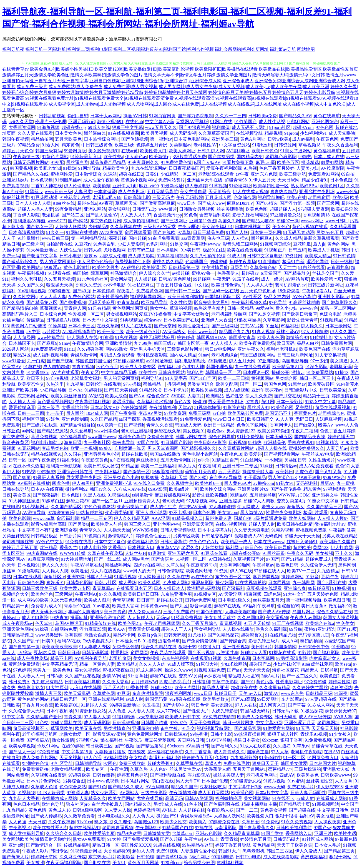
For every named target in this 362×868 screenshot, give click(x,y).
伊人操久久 (312, 326)
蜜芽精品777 (280, 769)
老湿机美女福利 (86, 378)
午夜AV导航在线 (87, 565)
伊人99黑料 (83, 483)
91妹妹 (267, 466)
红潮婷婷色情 (35, 763)
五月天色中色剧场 (258, 291)
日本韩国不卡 (22, 343)
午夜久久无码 (300, 553)
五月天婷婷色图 (323, 594)
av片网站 (51, 332)
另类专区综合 (200, 384)
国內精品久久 (138, 804)
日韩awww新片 (202, 332)
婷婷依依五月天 (197, 758)
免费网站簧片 (172, 180)
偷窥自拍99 (288, 606)
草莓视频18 (310, 145)
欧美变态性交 (31, 384)
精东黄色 (71, 145)
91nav (65, 343)
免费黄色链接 (160, 437)
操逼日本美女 (247, 740)
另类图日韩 (295, 460)
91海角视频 (48, 127)
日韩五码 (297, 250)
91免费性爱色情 (176, 162)
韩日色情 (200, 705)
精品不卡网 (124, 635)
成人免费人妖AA (144, 612)
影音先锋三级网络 (240, 244)
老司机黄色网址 (262, 775)
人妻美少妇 (308, 168)
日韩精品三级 (319, 693)
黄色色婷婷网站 (33, 699)
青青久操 (73, 717)
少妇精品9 (98, 227)
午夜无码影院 (190, 197)
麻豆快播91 (147, 460)
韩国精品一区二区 (223, 372)
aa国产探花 (130, 419)
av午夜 (242, 174)
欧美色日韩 (287, 565)
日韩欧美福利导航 (82, 682)
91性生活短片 (322, 460)
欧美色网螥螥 (199, 571)
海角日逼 (73, 442)
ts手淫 (204, 460)
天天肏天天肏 (257, 670)
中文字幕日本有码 (35, 530)
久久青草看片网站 (236, 448)
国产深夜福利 (46, 495)
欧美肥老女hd (47, 168)
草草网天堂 (126, 203)
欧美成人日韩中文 (183, 717)
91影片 (304, 653)
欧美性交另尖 (105, 267)
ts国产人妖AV (207, 162)
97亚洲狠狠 (269, 361)
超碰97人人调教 (259, 501)
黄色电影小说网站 (200, 454)
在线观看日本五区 (134, 588)
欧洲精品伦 (275, 442)
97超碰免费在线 (224, 822)
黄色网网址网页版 (130, 308)
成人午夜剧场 (131, 192)
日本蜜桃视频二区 (253, 227)
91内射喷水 (348, 384)
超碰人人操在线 (271, 448)
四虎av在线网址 (149, 565)
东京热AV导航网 (226, 477)
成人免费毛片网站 (40, 758)
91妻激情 (157, 553)
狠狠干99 (187, 647)
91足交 (188, 728)
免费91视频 (167, 851)
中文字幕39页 (269, 723)
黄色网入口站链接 (29, 326)
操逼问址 (79, 618)
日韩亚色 (11, 431)
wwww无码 (275, 787)
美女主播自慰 (193, 192)
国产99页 (22, 477)
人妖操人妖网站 (71, 227)
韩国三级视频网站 (258, 355)
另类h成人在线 (168, 804)
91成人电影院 (93, 548)
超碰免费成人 (319, 559)
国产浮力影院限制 (195, 116)
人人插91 (240, 238)
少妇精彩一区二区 (178, 174)
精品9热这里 (129, 833)
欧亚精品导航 (154, 302)
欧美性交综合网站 (218, 489)
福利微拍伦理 (228, 798)
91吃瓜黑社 (29, 238)
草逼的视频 (181, 308)
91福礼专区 (68, 460)
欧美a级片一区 (183, 489)
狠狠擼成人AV (249, 536)
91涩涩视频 (125, 577)
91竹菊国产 (246, 122)
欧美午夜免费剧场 (257, 343)
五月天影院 (229, 472)
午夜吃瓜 (134, 740)
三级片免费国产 (179, 612)
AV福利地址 (238, 151)
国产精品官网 (248, 728)
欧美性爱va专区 (75, 588)
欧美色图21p (130, 623)
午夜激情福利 (163, 407)
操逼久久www (178, 670)
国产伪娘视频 (135, 139)
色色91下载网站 (252, 425)
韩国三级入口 (137, 524)
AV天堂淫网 (230, 594)
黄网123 (321, 548)
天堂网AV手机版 (192, 122)
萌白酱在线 (163, 781)
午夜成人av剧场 (306, 618)
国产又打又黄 (328, 472)
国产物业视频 (73, 302)
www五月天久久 (161, 127)
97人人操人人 (224, 343)
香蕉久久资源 (88, 285)
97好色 (53, 419)
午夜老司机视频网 (162, 623)
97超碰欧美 (79, 775)
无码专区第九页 (314, 635)
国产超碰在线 (302, 810)
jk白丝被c (170, 728)
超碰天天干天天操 (302, 536)
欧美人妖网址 (182, 151)
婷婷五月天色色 (18, 151)
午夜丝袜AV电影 (318, 454)
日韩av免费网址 (200, 600)
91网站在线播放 (82, 232)
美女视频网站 (257, 798)
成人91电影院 (35, 618)
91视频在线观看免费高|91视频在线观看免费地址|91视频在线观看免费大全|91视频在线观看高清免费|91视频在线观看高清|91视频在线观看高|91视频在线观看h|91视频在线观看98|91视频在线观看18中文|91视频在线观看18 (180, 98)
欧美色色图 (257, 209)
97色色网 (325, 127)
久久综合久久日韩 (64, 833)
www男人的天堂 (139, 571)
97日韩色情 (344, 256)
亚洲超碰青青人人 (142, 501)
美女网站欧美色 (18, 839)
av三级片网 (33, 244)
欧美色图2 (330, 676)
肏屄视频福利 (314, 857)
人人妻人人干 (31, 676)
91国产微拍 (272, 833)
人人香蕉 (344, 781)
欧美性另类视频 (207, 390)
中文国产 (350, 804)
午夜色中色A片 (204, 542)
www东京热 (292, 693)
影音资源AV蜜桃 (109, 734)
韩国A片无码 (99, 577)
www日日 (203, 693)
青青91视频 (83, 367)
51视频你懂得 (207, 407)
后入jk (319, 244)
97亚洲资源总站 (285, 215)
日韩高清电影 (137, 197)
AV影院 (96, 396)
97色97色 (179, 723)
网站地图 (306, 49)
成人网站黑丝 (136, 559)
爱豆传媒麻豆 (22, 407)
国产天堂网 (165, 326)
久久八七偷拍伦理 (208, 256)
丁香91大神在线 (46, 186)
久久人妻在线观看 (35, 133)
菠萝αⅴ (91, 256)
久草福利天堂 (174, 477)
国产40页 (82, 291)
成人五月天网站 (213, 793)
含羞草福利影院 (215, 215)
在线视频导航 (249, 133)
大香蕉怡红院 (75, 407)
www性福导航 (51, 337)
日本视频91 (29, 565)
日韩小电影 (71, 256)
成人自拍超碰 (56, 367)
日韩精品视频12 (18, 635)
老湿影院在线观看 (216, 174)
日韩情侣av (286, 466)
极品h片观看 (316, 512)
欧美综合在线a (320, 623)
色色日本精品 (26, 804)
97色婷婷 (22, 670)
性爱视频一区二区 (86, 314)
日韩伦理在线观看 (104, 384)
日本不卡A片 (176, 390)
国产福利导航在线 (168, 775)
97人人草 (280, 752)
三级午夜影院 (154, 793)
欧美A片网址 (187, 688)
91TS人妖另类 (51, 793)
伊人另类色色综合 (95, 262)
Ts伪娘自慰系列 (98, 641)
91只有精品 (99, 308)
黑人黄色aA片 (238, 483)
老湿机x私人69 (107, 197)
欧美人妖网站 (302, 518)
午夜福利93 (86, 594)
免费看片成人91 (46, 606)
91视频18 (26, 793)
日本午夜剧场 (59, 711)
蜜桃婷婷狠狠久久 (306, 448)
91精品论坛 (150, 390)
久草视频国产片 (248, 559)
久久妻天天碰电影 (252, 530)
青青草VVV (168, 548)
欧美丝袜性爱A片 (50, 828)
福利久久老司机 (26, 279)
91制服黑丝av (68, 180)
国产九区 (179, 606)
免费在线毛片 (237, 763)
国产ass (234, 670)
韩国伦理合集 (220, 367)
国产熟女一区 (40, 227)
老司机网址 (328, 723)
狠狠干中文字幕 (127, 127)
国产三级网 (328, 203)
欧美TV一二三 (301, 571)
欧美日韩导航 (278, 548)
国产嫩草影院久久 (20, 262)
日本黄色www (154, 606)
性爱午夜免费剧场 (284, 512)
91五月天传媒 (257, 623)
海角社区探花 (285, 670)
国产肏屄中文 (176, 705)
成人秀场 (127, 583)
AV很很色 (130, 267)
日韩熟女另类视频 (197, 209)
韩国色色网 (275, 384)
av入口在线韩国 (86, 688)
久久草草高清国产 (216, 133)
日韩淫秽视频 (126, 723)
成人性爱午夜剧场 (101, 180)
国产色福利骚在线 (222, 804)
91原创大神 (207, 664)
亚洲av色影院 (209, 833)
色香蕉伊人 (228, 273)
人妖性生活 (71, 250)
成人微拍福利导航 (141, 221)
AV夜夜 (106, 203)
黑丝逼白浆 (95, 133)
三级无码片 (163, 197)
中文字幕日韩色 (333, 810)
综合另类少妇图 (199, 863)
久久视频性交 (180, 483)
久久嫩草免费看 (79, 816)
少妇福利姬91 (313, 133)
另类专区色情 (126, 647)
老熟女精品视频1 (67, 769)
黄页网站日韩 (191, 740)
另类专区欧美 (186, 536)
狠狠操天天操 (59, 285)
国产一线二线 (107, 559)
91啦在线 (32, 367)
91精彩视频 (283, 530)
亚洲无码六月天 (183, 553)
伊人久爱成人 (308, 851)
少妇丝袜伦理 (286, 664)
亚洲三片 (323, 833)
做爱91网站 (332, 162)
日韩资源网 (285, 145)
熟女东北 (103, 822)
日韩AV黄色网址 (175, 279)
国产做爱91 (305, 425)
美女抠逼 (138, 758)
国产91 (247, 682)
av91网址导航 (159, 361)
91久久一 (55, 232)
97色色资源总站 (99, 507)
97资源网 (293, 256)
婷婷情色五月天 (256, 839)
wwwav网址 (312, 221)
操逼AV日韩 (135, 116)
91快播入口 (209, 647)
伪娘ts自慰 (78, 116)
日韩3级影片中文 (301, 390)
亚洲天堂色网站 (18, 629)
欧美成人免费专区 (138, 367)
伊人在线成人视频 (250, 192)
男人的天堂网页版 (57, 262)
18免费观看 (289, 291)
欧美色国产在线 (315, 349)
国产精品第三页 (339, 851)
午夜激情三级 (26, 157)
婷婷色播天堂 (341, 437)
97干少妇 (319, 361)
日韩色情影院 (170, 571)
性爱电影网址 (289, 682)
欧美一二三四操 (234, 378)
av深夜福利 (215, 676)
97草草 (184, 232)
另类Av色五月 (330, 232)
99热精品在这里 (198, 845)
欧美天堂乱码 (77, 693)
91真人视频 (263, 332)
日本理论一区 (256, 372)
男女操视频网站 (122, 314)
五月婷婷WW (144, 682)
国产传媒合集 (233, 641)
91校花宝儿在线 (75, 197)
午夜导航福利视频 (93, 402)
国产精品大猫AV (258, 221)
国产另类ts (79, 524)
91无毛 (303, 728)
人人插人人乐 (22, 402)
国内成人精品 (183, 355)
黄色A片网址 (253, 139)
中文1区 (202, 285)
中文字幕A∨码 (159, 122)
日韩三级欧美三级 (40, 588)
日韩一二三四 (31, 413)
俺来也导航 (124, 442)
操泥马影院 (202, 583)
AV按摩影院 (332, 168)
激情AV (271, 693)
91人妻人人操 (118, 810)
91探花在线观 (282, 653)
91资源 (106, 337)
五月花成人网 (218, 197)
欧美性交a (113, 157)
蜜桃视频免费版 (311, 530)
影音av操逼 (201, 606)
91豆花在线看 (214, 553)
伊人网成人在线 (82, 337)
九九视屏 (75, 384)
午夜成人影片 (35, 851)
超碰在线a (87, 203)
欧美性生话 (345, 833)
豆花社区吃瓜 (213, 787)
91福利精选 (124, 717)
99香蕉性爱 (137, 688)
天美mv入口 (250, 693)
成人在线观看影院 (281, 857)
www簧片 (168, 209)
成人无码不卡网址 (250, 127)
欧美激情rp (160, 157)
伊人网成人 (248, 507)
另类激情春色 (117, 728)
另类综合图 (286, 378)
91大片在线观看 (137, 326)
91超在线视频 (167, 845)
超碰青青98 (236, 180)
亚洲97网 (76, 577)
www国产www (102, 437)
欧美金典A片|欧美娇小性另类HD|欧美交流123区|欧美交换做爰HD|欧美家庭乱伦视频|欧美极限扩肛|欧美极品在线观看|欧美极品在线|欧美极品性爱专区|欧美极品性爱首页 (194, 69)
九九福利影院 (244, 758)
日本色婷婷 (104, 291)
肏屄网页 (139, 653)
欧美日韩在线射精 (295, 524)
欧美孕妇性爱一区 (271, 186)
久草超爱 (250, 822)
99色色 (191, 215)
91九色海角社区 (92, 279)
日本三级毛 (48, 407)
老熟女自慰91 (98, 635)
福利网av (234, 548)
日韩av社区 (106, 583)
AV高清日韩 (197, 746)
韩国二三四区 (280, 851)
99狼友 (106, 448)
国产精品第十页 (295, 804)
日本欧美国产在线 (181, 320)
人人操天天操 (117, 530)
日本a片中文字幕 (272, 793)
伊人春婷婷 (196, 186)
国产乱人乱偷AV (102, 215)
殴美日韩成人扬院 (101, 466)
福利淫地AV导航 (29, 221)
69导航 (296, 629)
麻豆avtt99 (149, 186)
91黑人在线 (95, 495)
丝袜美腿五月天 (268, 600)
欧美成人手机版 (324, 250)
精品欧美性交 (116, 168)
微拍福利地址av (330, 524)
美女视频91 (194, 431)
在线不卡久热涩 (28, 466)
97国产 (273, 559)
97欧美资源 (175, 413)
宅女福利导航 (207, 629)
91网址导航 (89, 168)
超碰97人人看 (254, 653)
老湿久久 (190, 548)
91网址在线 (221, 122)
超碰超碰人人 (283, 209)
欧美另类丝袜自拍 (68, 396)
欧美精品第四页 (288, 367)
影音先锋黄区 (16, 442)
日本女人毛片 (328, 845)
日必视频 (237, 442)
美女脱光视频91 (104, 151)
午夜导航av (263, 565)
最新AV (327, 483)
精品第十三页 (316, 396)
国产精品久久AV (295, 116)
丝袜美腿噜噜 (230, 209)
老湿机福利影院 (143, 542)
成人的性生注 (163, 507)
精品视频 (273, 133)
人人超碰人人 (141, 618)
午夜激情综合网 (88, 343)
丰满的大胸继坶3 (85, 612)
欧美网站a (32, 267)
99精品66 (239, 495)
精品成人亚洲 (215, 688)
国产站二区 (73, 215)
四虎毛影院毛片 (175, 682)
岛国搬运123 (146, 822)
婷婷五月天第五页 (20, 548)
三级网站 (64, 594)
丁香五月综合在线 (174, 285)
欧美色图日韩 (337, 600)
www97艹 (57, 221)
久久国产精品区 (66, 507)
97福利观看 (335, 489)
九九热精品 (328, 571)
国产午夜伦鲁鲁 (286, 489)
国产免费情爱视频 (200, 641)
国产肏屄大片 (16, 857)
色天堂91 (44, 623)
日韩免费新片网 (336, 343)
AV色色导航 (304, 297)
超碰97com (303, 127)
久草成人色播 (44, 787)
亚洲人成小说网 (151, 512)
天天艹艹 (287, 267)
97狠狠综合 (334, 477)
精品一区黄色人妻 (97, 664)
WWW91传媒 (72, 553)
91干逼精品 (255, 477)
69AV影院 (158, 489)
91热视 (250, 168)
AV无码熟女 (174, 332)
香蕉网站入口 (299, 833)
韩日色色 (254, 548)
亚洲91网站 (95, 209)
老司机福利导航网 (229, 314)
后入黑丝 (75, 413)
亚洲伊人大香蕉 (217, 320)
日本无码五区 (279, 437)
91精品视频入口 (187, 518)
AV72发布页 (111, 232)
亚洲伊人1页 (125, 186)
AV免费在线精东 (219, 717)
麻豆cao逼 (265, 162)
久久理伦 (123, 822)
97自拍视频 (57, 378)
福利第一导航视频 (64, 466)
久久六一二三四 (231, 116)
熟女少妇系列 (104, 793)
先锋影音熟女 (31, 688)
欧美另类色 (308, 775)
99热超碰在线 (90, 512)
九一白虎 (36, 361)
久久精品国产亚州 (44, 717)
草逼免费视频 (44, 437)
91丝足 (272, 326)
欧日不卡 (35, 378)
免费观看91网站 (324, 174)
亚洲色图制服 (75, 419)
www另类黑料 (49, 635)
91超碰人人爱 (94, 705)
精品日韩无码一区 (68, 699)
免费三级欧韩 (132, 763)
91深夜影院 (316, 367)
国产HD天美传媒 (121, 390)
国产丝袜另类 (221, 157)
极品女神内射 (277, 297)
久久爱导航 (81, 431)
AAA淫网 (161, 518)
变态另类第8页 (119, 512)
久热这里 (55, 384)
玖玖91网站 (48, 746)
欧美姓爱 (79, 571)
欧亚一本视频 (84, 448)
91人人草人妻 (53, 297)
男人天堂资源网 (163, 448)
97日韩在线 (220, 559)
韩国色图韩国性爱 (93, 361)
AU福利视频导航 (78, 332)
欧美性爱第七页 (326, 279)
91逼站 (110, 174)
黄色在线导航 (327, 116)
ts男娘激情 (142, 495)
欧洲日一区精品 (219, 425)
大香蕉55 (117, 548)
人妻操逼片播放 (110, 752)
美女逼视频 (277, 618)
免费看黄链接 (35, 769)
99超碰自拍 (59, 291)
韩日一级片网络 (238, 723)
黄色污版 (265, 682)
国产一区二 (251, 384)
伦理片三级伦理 (51, 122)
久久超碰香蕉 (90, 349)
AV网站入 (129, 793)
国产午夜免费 (123, 413)
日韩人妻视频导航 (178, 530)
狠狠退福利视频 (167, 472)
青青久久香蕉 (160, 425)
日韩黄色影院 (79, 583)
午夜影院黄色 (95, 460)
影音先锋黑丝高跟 (49, 524)
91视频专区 (205, 594)
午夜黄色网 (327, 139)
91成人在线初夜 (255, 746)
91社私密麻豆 (141, 285)
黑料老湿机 (253, 851)
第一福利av (161, 139)
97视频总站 (87, 740)
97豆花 (124, 693)
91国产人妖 (237, 232)
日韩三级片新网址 (326, 285)
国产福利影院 (326, 653)
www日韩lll (336, 221)
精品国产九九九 (235, 332)
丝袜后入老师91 (302, 542)
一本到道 (273, 460)
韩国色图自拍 (209, 612)
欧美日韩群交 (260, 419)
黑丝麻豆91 (262, 238)
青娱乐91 (55, 583)
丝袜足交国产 (325, 273)
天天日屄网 (288, 180)
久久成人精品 (288, 238)
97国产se (322, 828)
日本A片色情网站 (44, 781)
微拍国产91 (167, 816)
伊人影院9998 (330, 787)
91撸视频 (341, 588)
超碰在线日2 (131, 174)
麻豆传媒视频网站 (172, 495)
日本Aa (75, 390)
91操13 (342, 372)
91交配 (57, 162)
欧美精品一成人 (236, 542)
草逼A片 (213, 763)
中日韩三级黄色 (97, 145)
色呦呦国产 (197, 262)
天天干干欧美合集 (295, 845)
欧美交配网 (227, 384)
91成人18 (236, 256)
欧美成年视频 (22, 746)
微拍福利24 (169, 367)
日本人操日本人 (169, 588)
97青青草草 (128, 302)
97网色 (110, 763)
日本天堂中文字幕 (100, 320)
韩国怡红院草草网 (90, 273)
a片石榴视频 (122, 460)
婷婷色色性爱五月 (153, 536)
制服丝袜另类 (16, 197)
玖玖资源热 (341, 688)
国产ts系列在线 (332, 583)
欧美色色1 (63, 670)
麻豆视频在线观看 (264, 588)
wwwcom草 (44, 518)
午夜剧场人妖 (220, 810)
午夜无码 (222, 279)
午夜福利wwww (205, 244)
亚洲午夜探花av (267, 390)
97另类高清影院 (292, 658)
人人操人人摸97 (333, 518)
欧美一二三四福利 (159, 466)
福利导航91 (152, 378)
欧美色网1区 (332, 186)
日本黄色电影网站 (192, 139)
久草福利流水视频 (154, 402)
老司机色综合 (225, 355)
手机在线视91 (301, 442)
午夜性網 (119, 769)
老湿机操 (51, 215)
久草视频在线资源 (49, 775)
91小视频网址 (35, 507)
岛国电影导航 (295, 361)
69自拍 (348, 174)
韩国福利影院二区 (223, 297)
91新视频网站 (326, 804)
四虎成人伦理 (113, 256)
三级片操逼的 (308, 769)
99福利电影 (223, 857)
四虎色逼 (304, 472)
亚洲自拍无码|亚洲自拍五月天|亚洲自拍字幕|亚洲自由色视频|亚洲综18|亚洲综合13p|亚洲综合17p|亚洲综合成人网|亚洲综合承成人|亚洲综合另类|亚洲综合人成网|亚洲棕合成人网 (174, 81)
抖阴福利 (176, 384)
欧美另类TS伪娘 (273, 431)
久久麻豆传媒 (73, 857)
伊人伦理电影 (77, 186)
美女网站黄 (121, 279)
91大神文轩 (294, 594)
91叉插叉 (151, 705)
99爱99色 (265, 308)
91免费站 (270, 822)
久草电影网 (274, 320)
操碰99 (199, 402)
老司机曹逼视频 (118, 828)
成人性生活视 (272, 122)
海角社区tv (54, 577)
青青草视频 (124, 600)
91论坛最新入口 (86, 157)
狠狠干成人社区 (283, 734)
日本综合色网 (53, 314)
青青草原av (103, 588)
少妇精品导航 (53, 390)
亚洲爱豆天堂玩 (198, 524)
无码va (163, 618)
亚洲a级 (16, 845)
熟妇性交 (235, 396)
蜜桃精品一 (154, 384)
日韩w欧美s (279, 139)
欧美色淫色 (42, 594)
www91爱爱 (14, 361)
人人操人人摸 (55, 571)
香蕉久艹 (68, 548)
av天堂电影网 (150, 717)
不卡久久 (344, 553)
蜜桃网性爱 (62, 174)
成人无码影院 (97, 723)
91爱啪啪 (340, 647)
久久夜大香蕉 (115, 682)
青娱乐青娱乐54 (196, 816)
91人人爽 (285, 419)
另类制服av (180, 145)
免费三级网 (200, 413)
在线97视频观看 (231, 524)
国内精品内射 (250, 157)
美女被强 (324, 553)
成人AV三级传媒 (315, 717)
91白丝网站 (252, 460)
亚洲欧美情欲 (119, 343)
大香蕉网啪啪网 (235, 565)
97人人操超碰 (315, 332)
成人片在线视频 (106, 571)
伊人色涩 (93, 758)
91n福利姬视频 (32, 291)
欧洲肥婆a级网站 (203, 588)
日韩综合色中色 (314, 647)
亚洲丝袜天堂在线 (205, 180)
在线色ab (134, 122)
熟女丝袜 (159, 308)
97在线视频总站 (251, 583)
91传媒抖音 (321, 337)
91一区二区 (294, 758)
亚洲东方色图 (264, 174)
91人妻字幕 (176, 378)
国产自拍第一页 (24, 647)
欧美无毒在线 (88, 728)
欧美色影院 (20, 518)
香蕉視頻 (74, 635)
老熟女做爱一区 (75, 734)
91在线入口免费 (149, 483)
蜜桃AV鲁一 (203, 273)
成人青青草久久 (229, 752)
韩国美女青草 (242, 337)
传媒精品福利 (77, 845)
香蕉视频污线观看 (160, 419)
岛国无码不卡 (278, 413)
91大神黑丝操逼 (24, 501)
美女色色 (281, 227)
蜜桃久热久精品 (168, 262)
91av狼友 (101, 606)
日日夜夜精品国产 (186, 168)
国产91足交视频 (264, 314)
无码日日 (304, 419)
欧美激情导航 (215, 267)
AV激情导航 (34, 512)
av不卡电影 (115, 285)
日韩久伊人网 (211, 151)
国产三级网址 (174, 221)
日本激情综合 (88, 174)
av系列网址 (157, 244)
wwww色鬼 (347, 192)
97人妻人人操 (97, 717)
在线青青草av (15, 69)
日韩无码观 (175, 635)
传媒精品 (35, 320)
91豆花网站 (29, 448)
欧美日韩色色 (265, 151)
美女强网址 (119, 209)
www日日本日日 (229, 419)
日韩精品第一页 (184, 267)
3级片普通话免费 (189, 157)
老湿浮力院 (124, 402)
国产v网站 (78, 221)
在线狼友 (137, 752)
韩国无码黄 (156, 699)
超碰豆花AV (78, 501)
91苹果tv (301, 746)
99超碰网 (202, 279)
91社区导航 (62, 763)
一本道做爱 (105, 192)
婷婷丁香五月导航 (233, 845)
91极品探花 (312, 711)
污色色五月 (107, 367)
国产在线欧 (164, 232)
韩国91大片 (229, 851)
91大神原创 (57, 688)
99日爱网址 (268, 699)
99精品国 (130, 466)
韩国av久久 (101, 489)
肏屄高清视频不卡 (31, 728)
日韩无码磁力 (286, 839)
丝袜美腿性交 (320, 781)
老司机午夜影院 (306, 752)
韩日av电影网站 (220, 349)
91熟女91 (285, 483)
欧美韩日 (284, 472)
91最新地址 (172, 186)
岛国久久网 (229, 221)
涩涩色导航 (318, 262)
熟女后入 (187, 466)
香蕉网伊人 (281, 425)
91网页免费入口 (323, 758)
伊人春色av (136, 157)
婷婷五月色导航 (132, 775)
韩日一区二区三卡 (317, 378)
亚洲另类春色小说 (102, 454)
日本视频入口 (141, 548)
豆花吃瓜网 (45, 653)
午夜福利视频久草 (249, 302)
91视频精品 (331, 320)
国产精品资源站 (52, 431)
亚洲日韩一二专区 (240, 466)
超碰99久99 (162, 688)
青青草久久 (90, 530)
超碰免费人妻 (218, 518)
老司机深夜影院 (152, 355)
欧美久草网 (149, 583)
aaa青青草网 (193, 238)
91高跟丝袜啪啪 (304, 302)
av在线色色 (202, 577)
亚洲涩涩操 (230, 501)
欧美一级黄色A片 (143, 332)
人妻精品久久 (93, 798)
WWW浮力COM (294, 495)
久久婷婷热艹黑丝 (310, 688)
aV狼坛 (25, 653)
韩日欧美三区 (99, 746)
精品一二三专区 (96, 518)
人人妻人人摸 (141, 711)
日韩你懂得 (104, 775)
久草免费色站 (263, 267)
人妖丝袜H (135, 553)
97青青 (252, 402)
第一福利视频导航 (304, 600)
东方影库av (292, 699)
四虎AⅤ (287, 775)
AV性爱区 (252, 297)
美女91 (119, 863)
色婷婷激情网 (134, 407)
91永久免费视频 (297, 822)
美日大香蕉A (314, 606)
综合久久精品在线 (334, 612)
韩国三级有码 (49, 151)
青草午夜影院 (225, 682)
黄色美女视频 (273, 810)
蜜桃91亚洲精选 (320, 629)
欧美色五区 (288, 162)
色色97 (342, 466)
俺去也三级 (218, 238)
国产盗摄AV (38, 740)
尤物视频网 (115, 250)
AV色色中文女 (49, 542)
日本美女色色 (68, 133)
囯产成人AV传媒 (274, 612)
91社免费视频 (250, 437)
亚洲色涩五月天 (300, 723)
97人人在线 (246, 705)
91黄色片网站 (55, 157)
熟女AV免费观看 (89, 839)
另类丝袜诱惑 (16, 536)
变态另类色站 (55, 448)
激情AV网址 (114, 676)
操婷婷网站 (292, 577)
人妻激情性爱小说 (198, 851)
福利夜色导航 (132, 437)
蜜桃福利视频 (230, 863)
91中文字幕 (13, 717)
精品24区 (22, 355)
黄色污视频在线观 (310, 227)
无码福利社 (307, 483)
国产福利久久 (225, 746)
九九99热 (143, 343)
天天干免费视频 (205, 723)
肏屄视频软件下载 (133, 262)
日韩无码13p (144, 209)
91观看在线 (59, 273)
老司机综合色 (331, 413)
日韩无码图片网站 (31, 162)
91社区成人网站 (318, 839)
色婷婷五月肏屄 (152, 145)
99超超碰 (46, 472)
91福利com (171, 863)
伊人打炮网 (342, 548)
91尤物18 (197, 635)
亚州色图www (167, 524)
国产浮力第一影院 (297, 203)
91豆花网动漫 (44, 197)
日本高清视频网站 (26, 232)
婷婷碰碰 (186, 337)
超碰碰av (250, 273)
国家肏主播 (258, 752)
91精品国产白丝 (177, 828)
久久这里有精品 (275, 688)
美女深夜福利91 (217, 227)
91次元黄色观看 (66, 600)
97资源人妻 (78, 793)
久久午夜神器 (62, 822)
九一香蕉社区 (97, 442)
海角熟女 (296, 507)
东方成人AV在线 (130, 489)
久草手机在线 (189, 763)
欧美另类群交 (216, 699)
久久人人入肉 (152, 664)
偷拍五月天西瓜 (200, 472)
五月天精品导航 (162, 192)
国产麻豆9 (47, 343)
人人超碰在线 (192, 810)
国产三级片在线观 (40, 425)
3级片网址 (199, 857)
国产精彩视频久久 (198, 448)
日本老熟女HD (105, 407)
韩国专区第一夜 (193, 343)
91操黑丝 (57, 326)
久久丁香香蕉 (198, 752)
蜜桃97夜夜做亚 (118, 670)
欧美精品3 (127, 664)
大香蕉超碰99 (117, 851)
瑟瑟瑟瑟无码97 (340, 711)
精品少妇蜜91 (315, 180)
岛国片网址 (303, 612)
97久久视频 (110, 594)
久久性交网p (25, 297)
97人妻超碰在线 (321, 699)
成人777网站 (169, 711)
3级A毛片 (271, 676)
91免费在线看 (79, 542)
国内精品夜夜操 (310, 437)
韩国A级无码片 (255, 711)
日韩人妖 (93, 250)
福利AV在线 (69, 641)
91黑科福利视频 (172, 256)
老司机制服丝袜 (18, 542)
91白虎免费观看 (164, 238)
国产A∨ (137, 396)
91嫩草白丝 (53, 501)
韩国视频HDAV (212, 337)
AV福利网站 (115, 758)
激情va (298, 372)
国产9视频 (124, 746)
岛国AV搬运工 (69, 623)
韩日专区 (59, 851)
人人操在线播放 (238, 629)
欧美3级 (340, 197)
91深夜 (341, 693)
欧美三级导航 (293, 174)
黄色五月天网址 (143, 863)
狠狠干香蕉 (291, 740)
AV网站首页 (297, 279)
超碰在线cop (74, 127)
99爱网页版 (75, 151)
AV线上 (169, 810)
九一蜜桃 (346, 483)
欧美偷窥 (102, 186)
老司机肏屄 (319, 197)
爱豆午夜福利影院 (224, 168)
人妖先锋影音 (225, 711)
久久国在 (73, 454)
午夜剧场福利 (108, 472)
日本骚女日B (128, 641)
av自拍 (219, 413)
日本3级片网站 (135, 781)
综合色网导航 (222, 437)
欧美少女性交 (174, 822)
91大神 (114, 839)
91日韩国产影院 (176, 442)
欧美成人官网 (125, 606)
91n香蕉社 (138, 676)
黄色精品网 (264, 845)
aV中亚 (33, 332)
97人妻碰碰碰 (222, 507)
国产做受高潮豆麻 (157, 203)
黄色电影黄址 (77, 267)
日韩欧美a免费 (262, 116)
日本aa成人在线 (329, 157)
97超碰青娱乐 (61, 512)
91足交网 (179, 244)
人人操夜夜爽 (328, 822)
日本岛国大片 (323, 763)
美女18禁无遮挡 (220, 618)
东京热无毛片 (102, 857)
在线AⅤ (331, 752)
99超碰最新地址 (125, 705)
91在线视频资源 (124, 133)
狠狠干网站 (340, 857)
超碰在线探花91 (85, 828)
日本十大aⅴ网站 (106, 116)
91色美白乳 (104, 244)
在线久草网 (108, 326)
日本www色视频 (103, 781)
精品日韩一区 (105, 845)
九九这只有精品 (47, 682)
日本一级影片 (290, 402)
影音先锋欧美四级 (210, 495)
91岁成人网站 (176, 583)
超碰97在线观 (227, 606)
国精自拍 (243, 518)
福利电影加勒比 (190, 361)
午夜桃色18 (231, 454)
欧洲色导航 (53, 804)
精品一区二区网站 (338, 308)
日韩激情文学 (157, 833)
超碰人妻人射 (262, 524)
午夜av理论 (189, 227)
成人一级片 (272, 279)
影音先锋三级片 (264, 641)
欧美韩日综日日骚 (141, 594)
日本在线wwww (269, 542)
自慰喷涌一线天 (130, 448)
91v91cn (85, 822)
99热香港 (199, 734)
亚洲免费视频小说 (114, 483)
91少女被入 (340, 734)
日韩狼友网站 (172, 372)
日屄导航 (239, 267)
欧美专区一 (97, 769)
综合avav (153, 320)
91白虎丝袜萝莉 (317, 664)
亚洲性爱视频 (236, 647)
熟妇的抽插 (311, 641)
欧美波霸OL (67, 705)
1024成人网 (97, 413)
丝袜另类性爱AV (186, 769)
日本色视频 (42, 180)
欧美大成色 (116, 396)
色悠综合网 (245, 197)
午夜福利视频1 (32, 273)
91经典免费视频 (187, 618)
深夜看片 (125, 291)
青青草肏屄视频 (144, 629)
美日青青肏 (115, 612)
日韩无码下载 (285, 711)
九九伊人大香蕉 (24, 798)
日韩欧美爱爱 (333, 390)
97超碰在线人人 (270, 571)
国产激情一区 (137, 472)
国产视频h (134, 425)
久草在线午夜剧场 (105, 553)
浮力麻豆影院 (93, 629)
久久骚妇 (282, 746)
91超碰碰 (93, 390)
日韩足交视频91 (217, 536)
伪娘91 (222, 758)
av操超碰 (181, 273)
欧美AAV (117, 629)
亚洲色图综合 (325, 122)
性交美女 (345, 623)
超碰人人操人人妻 (35, 209)
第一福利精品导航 (89, 238)
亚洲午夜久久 (251, 349)
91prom (291, 133)
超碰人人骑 (143, 851)
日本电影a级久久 (234, 600)
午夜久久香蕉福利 (340, 145)
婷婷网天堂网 (44, 857)
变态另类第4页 (291, 501)
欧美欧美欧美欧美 (59, 647)
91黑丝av (34, 192)
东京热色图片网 (106, 221)
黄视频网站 (262, 378)
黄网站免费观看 (24, 664)
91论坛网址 (240, 186)
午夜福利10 (209, 466)
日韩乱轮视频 (52, 116)
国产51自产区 (203, 378)
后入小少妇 (286, 308)
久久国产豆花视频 (82, 676)
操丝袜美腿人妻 (258, 472)
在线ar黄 (130, 151)
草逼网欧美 (62, 728)
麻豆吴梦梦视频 (160, 740)
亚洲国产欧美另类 (20, 390)
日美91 (152, 174)
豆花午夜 (330, 577)
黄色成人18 (59, 810)
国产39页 (198, 477)
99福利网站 (298, 122)
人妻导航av (337, 448)
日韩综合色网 (31, 583)
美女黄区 (22, 495)
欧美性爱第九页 (99, 833)
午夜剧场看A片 (317, 291)
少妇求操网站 (234, 664)
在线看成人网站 (332, 798)
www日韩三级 (58, 192)
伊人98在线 (241, 571)
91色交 (42, 723)
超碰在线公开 (170, 600)
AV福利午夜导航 (259, 606)
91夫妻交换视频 (330, 355)
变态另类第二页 (132, 507)
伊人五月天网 (242, 361)
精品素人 (310, 670)
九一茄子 (55, 413)
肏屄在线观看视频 (333, 407)
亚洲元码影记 (82, 122)
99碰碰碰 (218, 262)
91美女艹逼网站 (296, 151)
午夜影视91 (20, 828)
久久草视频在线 (126, 227)
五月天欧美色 (68, 139)
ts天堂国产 (271, 273)
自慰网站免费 (64, 629)
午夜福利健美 (342, 530)
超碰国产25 (260, 664)
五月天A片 (114, 688)
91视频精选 (327, 442)
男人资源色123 (241, 431)
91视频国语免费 (210, 670)
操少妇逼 (224, 583)
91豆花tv (83, 244)
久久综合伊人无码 (318, 565)
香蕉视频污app (168, 215)
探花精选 (310, 162)
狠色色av (216, 431)
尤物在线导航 (150, 798)
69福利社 (290, 326)
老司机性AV (205, 145)
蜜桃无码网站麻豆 (157, 337)
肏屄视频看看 (138, 232)
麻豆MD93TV (240, 203)
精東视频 (253, 594)
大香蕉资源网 (22, 127)
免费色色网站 (82, 297)
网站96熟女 (117, 349)
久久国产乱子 (26, 641)
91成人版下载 (181, 664)
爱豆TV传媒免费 (155, 314)
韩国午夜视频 (16, 139)
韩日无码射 (286, 717)
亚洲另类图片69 (253, 489)
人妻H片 (196, 396)
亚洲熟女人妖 (336, 769)
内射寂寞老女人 (325, 658)
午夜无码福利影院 (64, 863)
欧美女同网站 (121, 798)
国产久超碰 (171, 839)
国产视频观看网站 (282, 454)
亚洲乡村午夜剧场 (317, 192)
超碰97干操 (288, 221)
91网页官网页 (162, 116)
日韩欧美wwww (336, 775)
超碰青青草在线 (327, 746)
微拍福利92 (76, 489)
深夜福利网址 (179, 693)
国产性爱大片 (196, 711)
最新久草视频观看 (321, 238)
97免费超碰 (315, 682)
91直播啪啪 (269, 262)
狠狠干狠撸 (310, 477)
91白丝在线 (64, 203)
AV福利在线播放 (34, 483)
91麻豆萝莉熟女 (43, 559)
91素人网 (51, 145)
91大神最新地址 (42, 250)
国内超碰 (137, 238)
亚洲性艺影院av (333, 297)
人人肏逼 (117, 711)
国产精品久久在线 (31, 174)
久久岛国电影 (251, 618)
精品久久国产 (184, 787)
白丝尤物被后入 (107, 804)
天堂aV (185, 407)
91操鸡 (70, 168)
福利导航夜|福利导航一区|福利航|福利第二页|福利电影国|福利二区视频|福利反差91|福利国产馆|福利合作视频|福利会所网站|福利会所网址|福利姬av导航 (149, 49)
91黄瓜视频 (274, 781)
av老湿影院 (226, 828)
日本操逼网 (167, 250)
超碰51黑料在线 (66, 723)
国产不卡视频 (201, 653)
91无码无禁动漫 (299, 232)
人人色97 (159, 769)
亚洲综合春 (66, 530)
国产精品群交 (297, 273)
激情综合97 (297, 337)
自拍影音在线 (59, 244)
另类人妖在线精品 (340, 536)
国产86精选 (267, 203)
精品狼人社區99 (244, 676)
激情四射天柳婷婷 (53, 839)
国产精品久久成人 (126, 787)
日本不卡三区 (82, 326)
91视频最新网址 (86, 851)
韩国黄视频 (21, 168)
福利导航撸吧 (271, 197)
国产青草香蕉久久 (257, 828)
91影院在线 (234, 407)
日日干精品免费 (208, 232)
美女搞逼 (339, 361)
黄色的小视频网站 (139, 180)
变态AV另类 (252, 326)
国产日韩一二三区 (183, 291)
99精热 (305, 157)
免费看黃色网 (150, 291)
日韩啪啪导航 (88, 763)
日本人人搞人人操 (33, 203)
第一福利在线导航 (165, 752)
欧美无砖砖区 (321, 384)
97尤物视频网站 (202, 501)
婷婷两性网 (340, 682)
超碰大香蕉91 (161, 763)
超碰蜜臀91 (252, 635)
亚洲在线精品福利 (106, 699)
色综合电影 (330, 314)
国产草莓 (297, 705)
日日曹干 (145, 600)
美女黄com (228, 512)
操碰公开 (280, 372)
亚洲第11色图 (203, 221)
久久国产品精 (104, 419)
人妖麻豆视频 (328, 419)
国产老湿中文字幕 (40, 256)
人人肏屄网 (24, 337)
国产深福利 (233, 588)
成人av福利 (303, 139)
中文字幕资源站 (235, 145)
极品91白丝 (214, 250)
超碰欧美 (302, 548)
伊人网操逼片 (152, 577)
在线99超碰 (73, 746)
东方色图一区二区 (233, 577)
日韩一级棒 (342, 262)
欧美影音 (126, 857)
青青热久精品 (283, 192)
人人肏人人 (143, 816)
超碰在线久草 (167, 431)
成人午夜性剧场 (32, 658)
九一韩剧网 (304, 583)
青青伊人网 (75, 308)
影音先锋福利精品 (250, 215)
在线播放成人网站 (59, 798)
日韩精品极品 (44, 536)
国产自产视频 (60, 361)
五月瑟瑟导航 (263, 495)
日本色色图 (341, 180)
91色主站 (193, 804)
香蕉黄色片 (305, 413)
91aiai (69, 349)
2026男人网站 (16, 349)
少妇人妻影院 (131, 244)
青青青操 (229, 839)
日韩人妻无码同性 (308, 793)
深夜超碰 (117, 238)
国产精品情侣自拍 (20, 308)
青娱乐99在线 (77, 606)
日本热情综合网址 (102, 139)
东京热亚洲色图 (176, 594)
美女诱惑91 (222, 705)
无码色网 (273, 536)
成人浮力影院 (141, 256)
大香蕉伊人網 (217, 769)
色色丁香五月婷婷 (277, 168)
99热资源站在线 (42, 553)
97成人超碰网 (149, 670)
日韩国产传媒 (154, 723)
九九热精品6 (14, 810)
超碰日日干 (225, 693)
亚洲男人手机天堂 (147, 349)
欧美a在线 (296, 197)
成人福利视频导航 (51, 355)
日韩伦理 (145, 857)
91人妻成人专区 (95, 647)
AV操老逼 (217, 361)
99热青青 (59, 618)
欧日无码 (286, 343)
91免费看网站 (320, 372)
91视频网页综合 (276, 244)
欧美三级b (124, 145)
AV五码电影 (157, 787)
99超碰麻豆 (319, 588)
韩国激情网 (285, 647)
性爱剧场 (120, 653)
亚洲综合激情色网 (108, 618)
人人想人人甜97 (136, 215)
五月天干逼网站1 (249, 769)
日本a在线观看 (27, 577)
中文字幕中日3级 (245, 787)
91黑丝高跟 (274, 553)
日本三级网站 (338, 326)
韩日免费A (19, 682)
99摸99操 (150, 477)
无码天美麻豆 (102, 302)
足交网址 (304, 407)
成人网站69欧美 (33, 600)
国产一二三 (247, 810)
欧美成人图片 (97, 600)
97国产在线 (148, 442)
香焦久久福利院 (271, 629)
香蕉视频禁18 (316, 215)
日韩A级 (54, 676)
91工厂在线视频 (288, 623)
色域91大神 (193, 367)
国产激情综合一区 (44, 845)
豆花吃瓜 (302, 244)
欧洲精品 (215, 396)
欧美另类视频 (154, 133)
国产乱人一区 (22, 752)
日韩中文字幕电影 (265, 256)
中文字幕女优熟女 (191, 314)
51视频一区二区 (191, 559)
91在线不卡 (283, 798)
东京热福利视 (175, 658)
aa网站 (28, 431)
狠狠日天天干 (265, 763)
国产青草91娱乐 (172, 857)
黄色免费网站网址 (145, 734)
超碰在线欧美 (135, 454)
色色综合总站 (73, 787)
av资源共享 (338, 267)
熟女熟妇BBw (304, 186)
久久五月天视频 (59, 279)
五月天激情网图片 (178, 460)
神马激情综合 (124, 273)
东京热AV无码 (193, 507)
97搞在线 (204, 828)
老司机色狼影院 (281, 157)
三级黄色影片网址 (185, 349)
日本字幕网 (263, 658)
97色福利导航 (73, 437)
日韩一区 (17, 460)
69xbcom (270, 740)
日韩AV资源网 (199, 798)
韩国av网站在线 (191, 437)
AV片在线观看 (65, 372)
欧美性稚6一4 (208, 483)
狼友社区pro (78, 804)
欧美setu (343, 664)
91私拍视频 (126, 337)
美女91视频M (88, 670)
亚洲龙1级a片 (15, 180)
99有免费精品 (68, 209)
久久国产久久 (31, 285)
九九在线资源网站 (149, 168)
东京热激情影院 (148, 693)
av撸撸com (264, 483)
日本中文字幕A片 (215, 530)
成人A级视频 (237, 390)
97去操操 (132, 384)
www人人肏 (347, 425)
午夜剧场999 (148, 828)
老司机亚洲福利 (137, 431)
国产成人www (211, 203)
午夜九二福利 (305, 431)
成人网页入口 (272, 705)
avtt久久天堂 (21, 122)
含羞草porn (183, 833)
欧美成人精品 (318, 256)
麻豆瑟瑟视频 (266, 577)
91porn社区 (280, 127)
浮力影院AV (199, 775)
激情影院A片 (121, 536)
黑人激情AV (252, 512)
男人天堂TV (188, 781)
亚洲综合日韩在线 (75, 472)
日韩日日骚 (69, 653)
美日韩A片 (262, 647)
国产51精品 (292, 559)
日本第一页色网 (266, 232)
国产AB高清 (243, 699)
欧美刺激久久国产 (337, 542)
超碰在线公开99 (245, 553)
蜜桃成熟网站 (118, 565)
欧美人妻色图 (271, 337)
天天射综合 (220, 192)
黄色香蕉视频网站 (55, 402)
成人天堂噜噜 (342, 133)
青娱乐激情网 (84, 355)
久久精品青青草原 (242, 833)
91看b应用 (262, 145)
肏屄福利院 (68, 518)
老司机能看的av (290, 285)
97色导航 (278, 302)
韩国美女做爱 (294, 763)
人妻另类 (83, 192)
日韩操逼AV (176, 734)
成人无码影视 (183, 133)
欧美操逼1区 (154, 267)
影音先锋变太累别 (212, 302)
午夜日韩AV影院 (210, 442)
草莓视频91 (51, 308)
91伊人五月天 (262, 180)
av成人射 (135, 699)
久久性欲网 (181, 302)
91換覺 (149, 641)
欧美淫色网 (282, 407)
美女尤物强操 (146, 658)
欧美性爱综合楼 (112, 297)
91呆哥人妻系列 (48, 477)
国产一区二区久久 (300, 676)
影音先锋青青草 (303, 320)
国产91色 (97, 787)
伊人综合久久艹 (154, 273)
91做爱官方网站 (279, 728)
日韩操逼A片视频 (63, 320)
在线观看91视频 (206, 658)
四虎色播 (61, 483)
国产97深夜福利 (194, 127)
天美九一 (42, 670)
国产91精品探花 (223, 635)
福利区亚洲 (33, 419)
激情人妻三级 (49, 693)
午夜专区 (90, 372)
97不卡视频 (180, 512)
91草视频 (218, 186)
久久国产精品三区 (324, 507)
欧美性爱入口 (153, 151)
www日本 (186, 203)
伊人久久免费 (259, 396)
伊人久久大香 (55, 565)
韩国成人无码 (188, 425)
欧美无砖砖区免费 (245, 413)
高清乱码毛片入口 (20, 314)
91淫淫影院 (29, 571)
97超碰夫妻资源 (314, 209)
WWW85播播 (145, 530)
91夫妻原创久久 (143, 162)
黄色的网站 (338, 244)
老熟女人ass (273, 507)
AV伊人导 (343, 717)
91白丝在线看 (312, 267)
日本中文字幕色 (110, 542)
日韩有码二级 (141, 250)
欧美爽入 (198, 822)
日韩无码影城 (95, 653)
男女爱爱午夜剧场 (226, 402)
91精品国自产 (225, 460)
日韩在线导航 (16, 489)
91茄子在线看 (246, 279)
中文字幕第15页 (77, 752)
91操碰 (42, 629)
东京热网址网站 (33, 396)
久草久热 (175, 565)
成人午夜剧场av (18, 623)
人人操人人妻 (260, 285)
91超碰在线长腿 (185, 699)
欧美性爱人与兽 (107, 524)
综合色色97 (158, 396)
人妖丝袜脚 (212, 548)
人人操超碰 (145, 279)
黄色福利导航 (327, 151)
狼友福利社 (112, 740)
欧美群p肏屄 (150, 635)
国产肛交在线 (288, 396)
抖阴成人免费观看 (117, 355)
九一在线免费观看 (253, 367)
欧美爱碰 (253, 454)
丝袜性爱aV (288, 332)
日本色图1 (72, 495)
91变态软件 (270, 758)
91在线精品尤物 (281, 635)
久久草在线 (178, 577)
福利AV (307, 816)
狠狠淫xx (53, 267)
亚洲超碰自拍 (145, 728)
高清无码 (174, 798)
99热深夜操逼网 (250, 734)
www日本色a (107, 431)
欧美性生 (147, 372)
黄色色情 (37, 810)
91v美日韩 (190, 250)
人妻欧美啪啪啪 (240, 612)
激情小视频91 (110, 122)
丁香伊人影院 (26, 215)
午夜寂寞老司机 (202, 565)
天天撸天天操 (325, 728)
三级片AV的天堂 (159, 227)
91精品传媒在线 (100, 623)
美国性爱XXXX (136, 845)
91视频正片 (275, 250)
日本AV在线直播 (47, 489)
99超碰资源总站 (246, 781)
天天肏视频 (71, 758)
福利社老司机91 (282, 349)
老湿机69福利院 (164, 758)
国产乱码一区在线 (220, 291)
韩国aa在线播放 (165, 454)
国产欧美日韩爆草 (300, 314)
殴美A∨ (326, 425)
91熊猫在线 (119, 495)
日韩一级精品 (240, 308)
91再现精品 (131, 320)
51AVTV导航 (219, 740)
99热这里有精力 (209, 308)
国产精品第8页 (151, 746)
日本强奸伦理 (215, 781)
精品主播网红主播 (259, 804)
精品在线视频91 (46, 454)
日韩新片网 (71, 536)
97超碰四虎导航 (129, 361)
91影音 (312, 577)
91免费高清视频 (46, 349)
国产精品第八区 (42, 302)
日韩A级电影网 (88, 810)
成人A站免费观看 (316, 466)
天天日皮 (37, 822)
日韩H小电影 (248, 857)
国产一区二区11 (107, 501)
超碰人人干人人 (177, 629)
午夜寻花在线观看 (168, 653)
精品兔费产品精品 (108, 162)
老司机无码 (341, 367)
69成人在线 (99, 127)
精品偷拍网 (42, 139)
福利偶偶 (221, 127)
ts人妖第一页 (110, 425)
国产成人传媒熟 (46, 816)
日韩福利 (201, 682)
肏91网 (268, 402)
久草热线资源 (237, 658)
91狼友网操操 (247, 320)
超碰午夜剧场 (243, 262)
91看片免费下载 (238, 162)
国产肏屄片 (162, 559)
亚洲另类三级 (225, 139)
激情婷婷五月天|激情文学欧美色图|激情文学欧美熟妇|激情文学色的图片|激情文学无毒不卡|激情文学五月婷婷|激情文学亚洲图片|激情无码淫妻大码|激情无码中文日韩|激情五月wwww (179, 75)
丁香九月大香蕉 (37, 705)
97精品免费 (29, 145)
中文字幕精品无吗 (119, 372)
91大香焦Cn (38, 372)
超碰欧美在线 (244, 688)
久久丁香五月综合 (200, 623)
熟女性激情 (63, 740)
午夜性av (193, 839)
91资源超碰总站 (90, 711)
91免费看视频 (318, 740)
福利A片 (195, 372)
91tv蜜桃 (296, 781)
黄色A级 (182, 402)
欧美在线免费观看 (245, 250)
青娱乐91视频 (314, 734)
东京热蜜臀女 (16, 437)
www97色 (309, 308)
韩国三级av (165, 343)
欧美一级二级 (110, 332)
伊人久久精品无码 (132, 518)
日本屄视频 (279, 583)
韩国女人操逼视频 (341, 618)
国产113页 (347, 629)
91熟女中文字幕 (320, 402)
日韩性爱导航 (174, 542)
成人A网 (290, 641)
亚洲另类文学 (325, 495)
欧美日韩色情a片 (228, 285)
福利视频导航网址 (148, 297)
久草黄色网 (104, 693)
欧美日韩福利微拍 (185, 297)
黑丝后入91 (258, 407)
